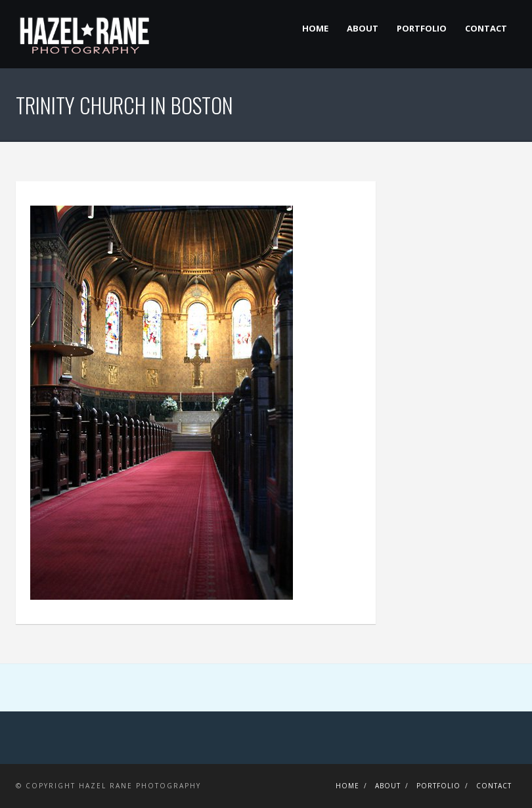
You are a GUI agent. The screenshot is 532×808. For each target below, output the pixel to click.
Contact (486, 28)
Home (315, 28)
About (363, 28)
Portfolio (422, 28)
